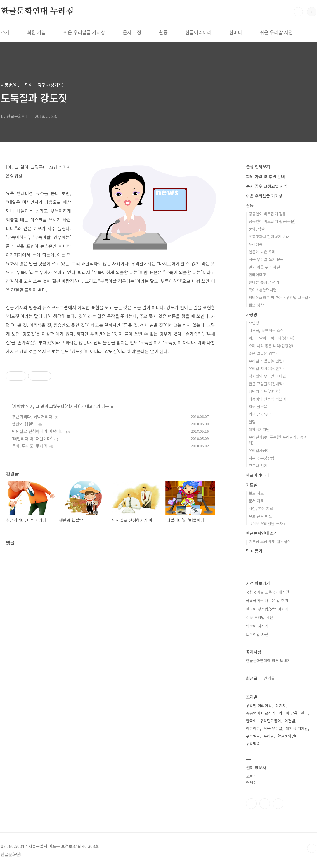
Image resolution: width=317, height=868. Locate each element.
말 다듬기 (254, 551)
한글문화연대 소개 (262, 533)
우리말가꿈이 (259, 450)
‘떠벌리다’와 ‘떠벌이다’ (32, 439)
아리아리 (253, 728)
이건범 (290, 721)
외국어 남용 (288, 713)
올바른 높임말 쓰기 (264, 282)
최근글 (252, 678)
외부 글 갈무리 (260, 414)
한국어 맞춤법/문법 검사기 (267, 609)
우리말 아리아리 (259, 705)
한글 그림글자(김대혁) (266, 384)
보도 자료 (256, 493)
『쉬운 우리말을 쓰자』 (268, 524)
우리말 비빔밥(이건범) (266, 361)
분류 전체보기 (258, 166)
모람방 (254, 323)
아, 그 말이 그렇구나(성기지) (54, 406)
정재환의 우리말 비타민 (267, 376)
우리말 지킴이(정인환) (266, 368)
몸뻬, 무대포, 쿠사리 (30, 446)
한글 (304, 713)
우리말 (269, 736)
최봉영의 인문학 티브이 (267, 399)
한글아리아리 (198, 32)
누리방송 (256, 244)
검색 (298, 12)
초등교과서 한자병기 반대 (269, 237)
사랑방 (19, 406)
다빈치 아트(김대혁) (264, 391)
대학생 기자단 (297, 728)
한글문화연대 (288, 736)
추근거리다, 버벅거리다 (32, 417)
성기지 (280, 705)
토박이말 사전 (257, 634)
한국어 (251, 721)
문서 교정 (132, 32)
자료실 (252, 485)
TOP (312, 848)
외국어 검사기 (257, 626)
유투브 (278, 804)
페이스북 (251, 804)
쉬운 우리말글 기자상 (84, 32)
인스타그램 (265, 804)
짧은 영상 (256, 305)
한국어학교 (257, 275)
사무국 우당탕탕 (261, 458)
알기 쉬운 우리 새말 (264, 267)
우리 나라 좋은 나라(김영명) (271, 346)
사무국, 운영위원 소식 (266, 330)
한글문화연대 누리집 (37, 11)
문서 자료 (256, 501)
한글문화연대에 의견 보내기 (268, 660)
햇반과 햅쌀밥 (24, 424)
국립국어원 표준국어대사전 (268, 592)
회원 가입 (37, 32)
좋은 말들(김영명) (263, 353)
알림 (252, 422)
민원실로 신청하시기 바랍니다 (38, 431)
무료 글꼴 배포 (260, 516)
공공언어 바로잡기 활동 (267, 214)
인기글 (269, 678)
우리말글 (253, 736)
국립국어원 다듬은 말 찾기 (267, 600)
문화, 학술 (257, 229)
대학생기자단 (259, 429)
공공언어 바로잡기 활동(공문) (272, 221)
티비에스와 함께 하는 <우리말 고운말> (280, 297)
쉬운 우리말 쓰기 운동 (266, 259)
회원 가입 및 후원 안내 (265, 176)
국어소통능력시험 (263, 290)
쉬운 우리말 (273, 728)
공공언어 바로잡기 (261, 713)
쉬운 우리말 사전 (276, 32)
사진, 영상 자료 (261, 508)
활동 (163, 32)
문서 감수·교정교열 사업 (267, 186)
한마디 (236, 32)
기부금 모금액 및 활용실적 (270, 541)
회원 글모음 (258, 407)
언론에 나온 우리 (262, 252)
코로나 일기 (258, 466)
